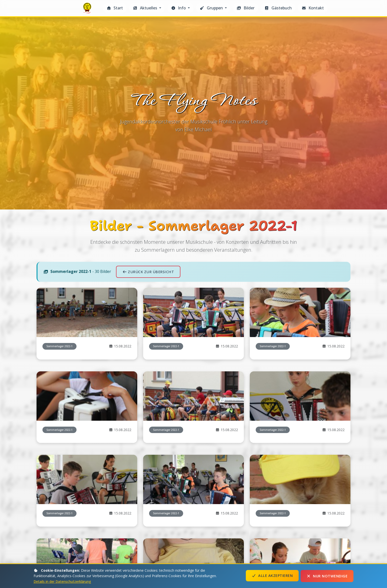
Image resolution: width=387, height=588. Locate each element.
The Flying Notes (88, 9)
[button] (147, 8)
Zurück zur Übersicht (148, 373)
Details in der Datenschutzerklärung (63, 581)
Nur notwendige (327, 576)
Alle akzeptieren (272, 576)
